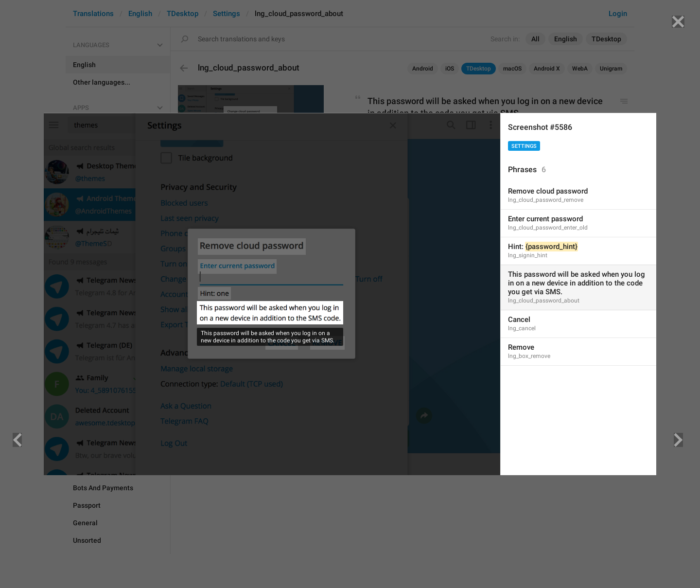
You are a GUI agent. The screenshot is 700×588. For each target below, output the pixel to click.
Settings (524, 146)
